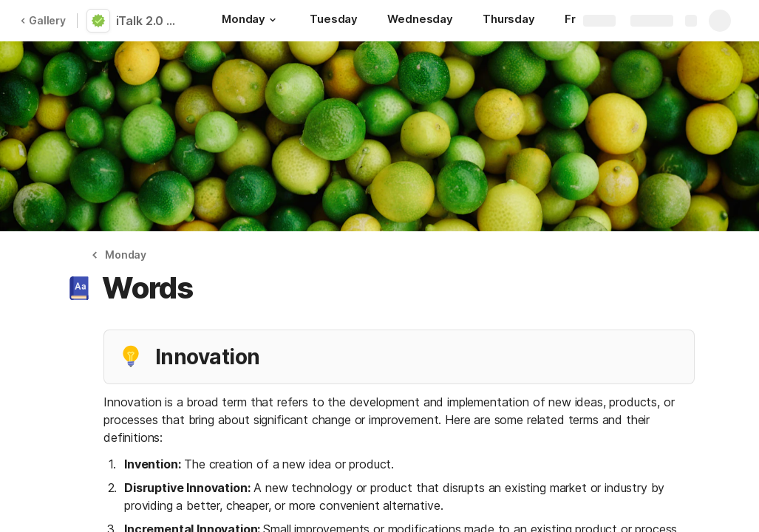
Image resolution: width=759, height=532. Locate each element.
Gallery (43, 20)
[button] (273, 20)
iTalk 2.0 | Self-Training (150, 21)
